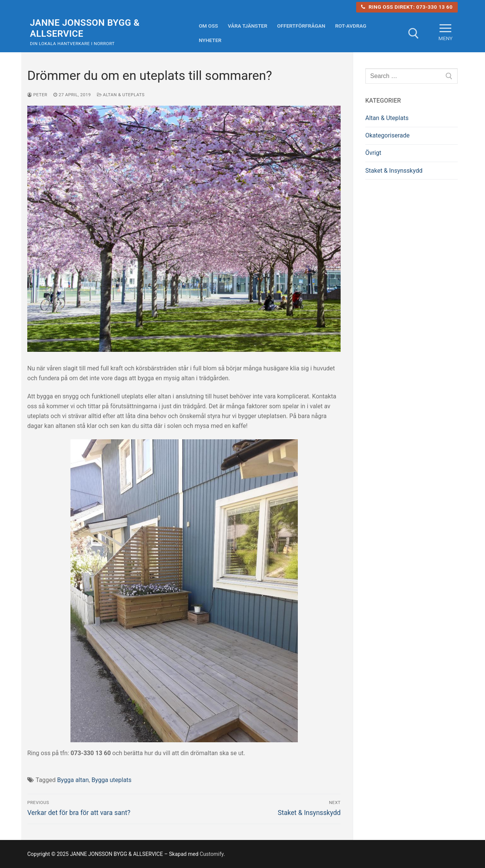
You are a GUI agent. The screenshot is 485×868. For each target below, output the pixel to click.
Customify (212, 854)
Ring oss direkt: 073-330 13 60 (407, 7)
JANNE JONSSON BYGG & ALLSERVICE (85, 28)
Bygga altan (73, 780)
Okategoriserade (387, 135)
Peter (37, 95)
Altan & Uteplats (121, 95)
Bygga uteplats (111, 780)
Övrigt (373, 153)
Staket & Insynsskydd (394, 171)
